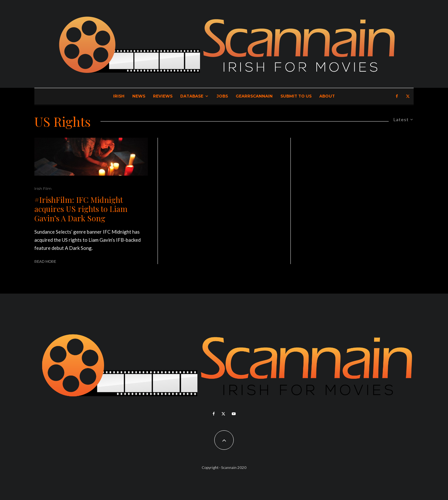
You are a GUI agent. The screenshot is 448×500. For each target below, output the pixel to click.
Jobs (222, 96)
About (327, 96)
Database (192, 96)
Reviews (163, 96)
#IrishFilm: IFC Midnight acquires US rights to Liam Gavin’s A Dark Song (81, 209)
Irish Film (43, 188)
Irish (119, 96)
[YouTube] (234, 414)
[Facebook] (397, 96)
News (139, 96)
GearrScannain (254, 96)
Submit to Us (296, 96)
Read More (45, 262)
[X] (408, 96)
